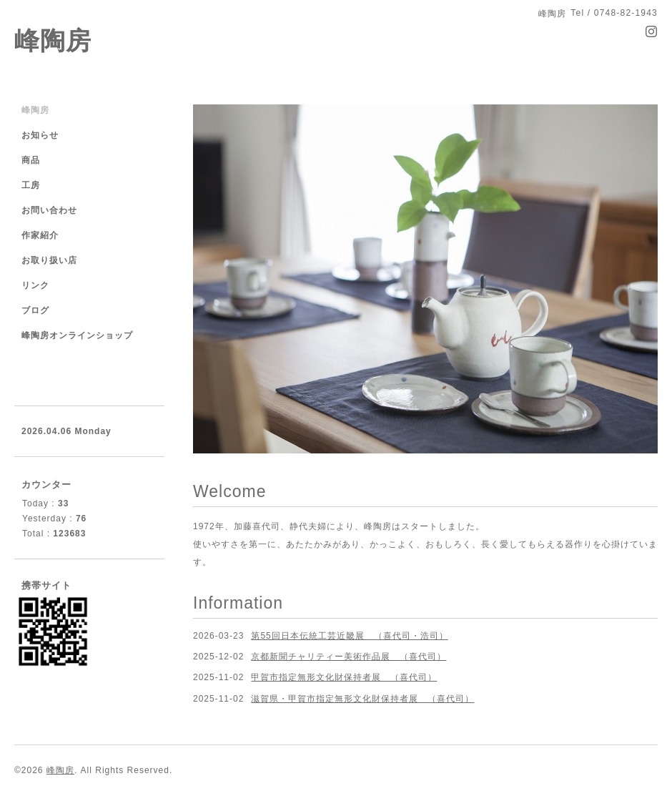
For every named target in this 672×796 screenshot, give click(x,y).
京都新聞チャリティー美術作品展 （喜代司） (349, 657)
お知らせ (40, 135)
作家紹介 (40, 235)
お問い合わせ (49, 210)
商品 (31, 160)
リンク (35, 285)
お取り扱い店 (49, 260)
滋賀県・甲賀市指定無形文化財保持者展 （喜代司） (362, 699)
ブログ (35, 310)
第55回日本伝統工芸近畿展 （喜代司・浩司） (349, 636)
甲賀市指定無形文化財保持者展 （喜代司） (344, 677)
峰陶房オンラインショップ (77, 335)
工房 (31, 185)
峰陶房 (53, 40)
